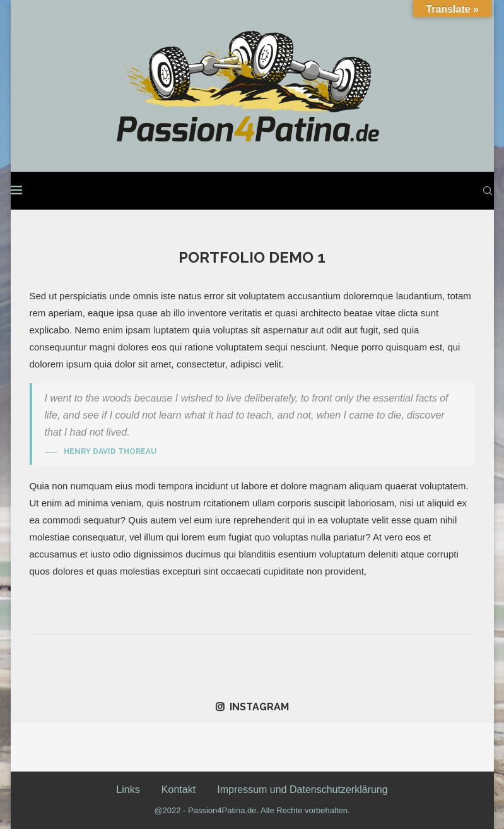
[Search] (488, 191)
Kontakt (179, 790)
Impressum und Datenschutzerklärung (302, 790)
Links (128, 790)
